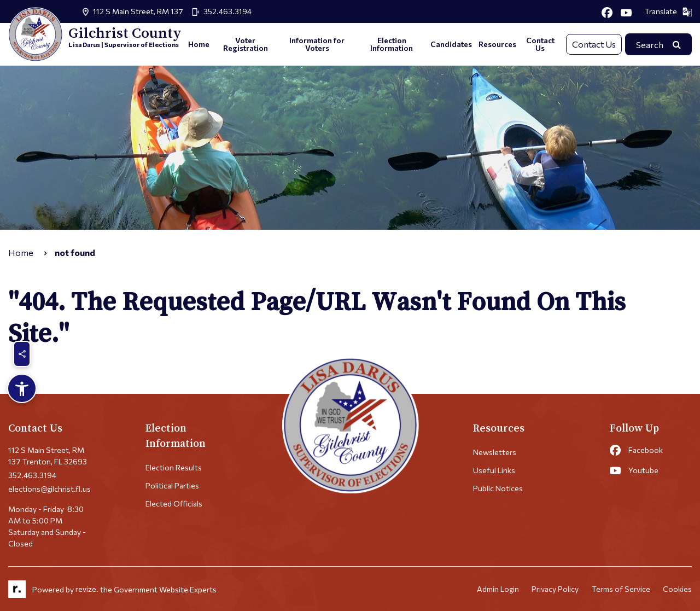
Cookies (677, 589)
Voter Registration (246, 44)
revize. (87, 589)
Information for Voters (317, 44)
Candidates (451, 44)
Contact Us (540, 44)
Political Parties (172, 485)
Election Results (174, 467)
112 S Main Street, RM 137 (138, 11)
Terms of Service (620, 589)
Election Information (392, 44)
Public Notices (498, 488)
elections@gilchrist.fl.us (49, 489)
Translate (668, 11)
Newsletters (495, 452)
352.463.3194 (227, 11)
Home (199, 44)
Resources (497, 44)
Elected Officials (174, 504)
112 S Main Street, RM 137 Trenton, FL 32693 (48, 456)
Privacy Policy (555, 589)
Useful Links (494, 470)
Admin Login (497, 589)
